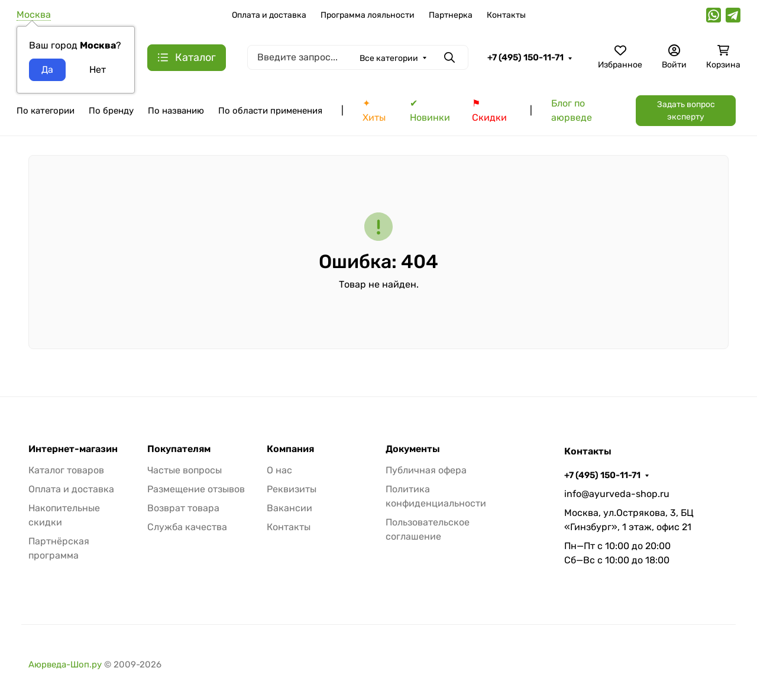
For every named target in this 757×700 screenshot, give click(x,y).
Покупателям (179, 449)
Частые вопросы (185, 470)
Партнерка (451, 15)
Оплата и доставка (269, 15)
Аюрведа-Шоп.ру (65, 664)
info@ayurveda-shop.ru (617, 494)
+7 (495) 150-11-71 (525, 57)
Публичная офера (426, 470)
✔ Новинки (430, 110)
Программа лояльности (368, 15)
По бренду (111, 111)
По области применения (270, 111)
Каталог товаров (66, 470)
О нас (279, 470)
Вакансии (289, 508)
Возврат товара (183, 508)
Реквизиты (292, 489)
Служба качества (187, 527)
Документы (413, 449)
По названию (176, 111)
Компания (290, 449)
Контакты (506, 15)
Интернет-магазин (73, 449)
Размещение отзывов (196, 489)
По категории (46, 111)
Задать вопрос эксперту (686, 111)
